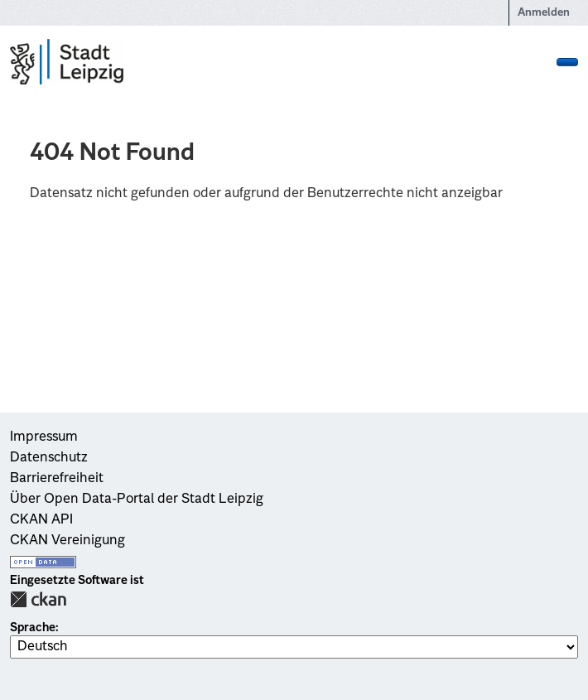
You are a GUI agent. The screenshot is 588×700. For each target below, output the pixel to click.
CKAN (38, 599)
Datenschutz (49, 458)
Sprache (33, 628)
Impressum (44, 437)
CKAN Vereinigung (67, 541)
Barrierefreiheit (57, 479)
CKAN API (41, 520)
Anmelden (544, 13)
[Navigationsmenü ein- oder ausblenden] (567, 62)
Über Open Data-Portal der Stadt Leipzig (137, 500)
